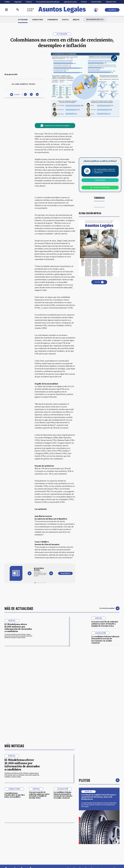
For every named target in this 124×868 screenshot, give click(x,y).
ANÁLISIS (76, 20)
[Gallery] (40, 572)
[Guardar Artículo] (15, 94)
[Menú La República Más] (6, 10)
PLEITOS (65, 20)
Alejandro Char (111, 2)
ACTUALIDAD (23, 20)
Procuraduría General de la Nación (48, 2)
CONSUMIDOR (52, 20)
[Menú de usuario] (96, 10)
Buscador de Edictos (95, 20)
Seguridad (18, 2)
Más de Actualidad (19, 608)
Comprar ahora (100, 180)
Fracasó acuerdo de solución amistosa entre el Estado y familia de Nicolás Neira (105, 624)
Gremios (84, 2)
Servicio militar (96, 2)
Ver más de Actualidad (109, 608)
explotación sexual (70, 2)
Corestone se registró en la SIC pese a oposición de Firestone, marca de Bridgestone (99, 797)
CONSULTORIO (38, 20)
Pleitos (84, 780)
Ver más (99, 282)
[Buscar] (18, 10)
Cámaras (29, 2)
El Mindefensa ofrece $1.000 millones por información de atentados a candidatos (18, 628)
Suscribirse (112, 10)
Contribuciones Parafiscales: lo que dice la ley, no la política (15, 795)
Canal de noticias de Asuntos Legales (55, 126)
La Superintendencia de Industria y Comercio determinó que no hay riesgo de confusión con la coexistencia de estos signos (99, 805)
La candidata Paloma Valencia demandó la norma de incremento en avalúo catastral (105, 640)
